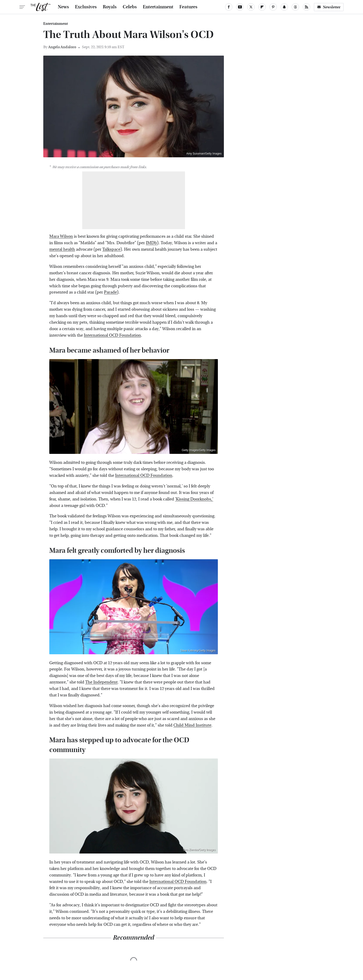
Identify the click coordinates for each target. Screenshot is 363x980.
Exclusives (86, 7)
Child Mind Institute (192, 725)
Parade (110, 292)
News (63, 7)
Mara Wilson (61, 236)
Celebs (130, 7)
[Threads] (295, 7)
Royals (110, 7)
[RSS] (307, 7)
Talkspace (111, 249)
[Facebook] (229, 7)
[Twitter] (251, 7)
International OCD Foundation (112, 335)
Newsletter (329, 7)
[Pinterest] (273, 7)
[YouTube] (240, 7)
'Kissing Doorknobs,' (194, 499)
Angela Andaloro (62, 47)
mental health (62, 249)
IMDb (151, 243)
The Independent (101, 682)
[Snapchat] (284, 7)
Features (188, 7)
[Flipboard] (262, 7)
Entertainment (158, 7)
